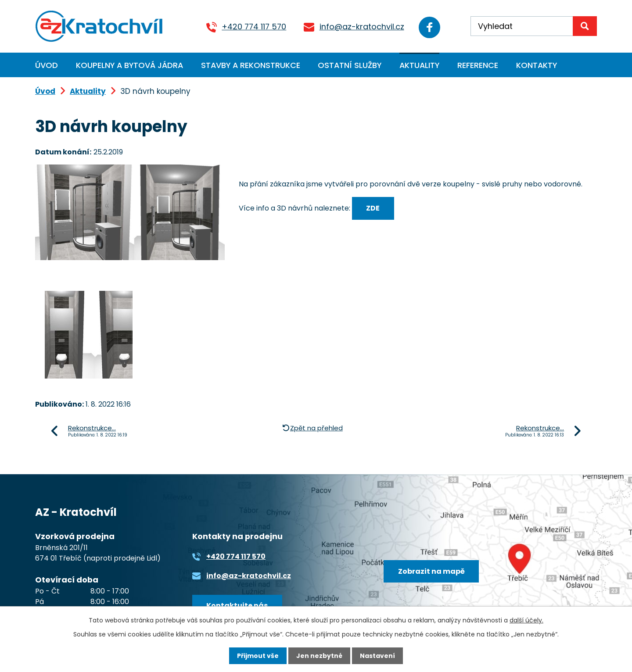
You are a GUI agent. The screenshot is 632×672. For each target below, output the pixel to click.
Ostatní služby (350, 65)
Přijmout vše (258, 656)
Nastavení (377, 656)
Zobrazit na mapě (431, 571)
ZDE (373, 208)
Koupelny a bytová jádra (129, 65)
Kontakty (537, 65)
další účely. (526, 620)
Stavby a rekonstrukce (251, 65)
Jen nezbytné (319, 656)
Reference (478, 65)
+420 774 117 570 (253, 27)
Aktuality (419, 65)
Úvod (47, 65)
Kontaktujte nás (237, 606)
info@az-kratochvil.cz (360, 27)
